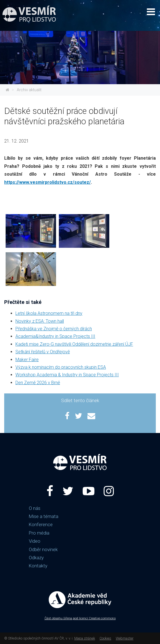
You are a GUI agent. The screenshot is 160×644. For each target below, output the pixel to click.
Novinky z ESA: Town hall (40, 321)
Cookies (105, 638)
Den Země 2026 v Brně (38, 383)
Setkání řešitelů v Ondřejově (43, 352)
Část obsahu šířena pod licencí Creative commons (80, 618)
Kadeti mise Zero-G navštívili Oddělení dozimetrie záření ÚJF (74, 344)
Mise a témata (44, 516)
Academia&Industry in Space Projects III (55, 336)
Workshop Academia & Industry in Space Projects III (67, 375)
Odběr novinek (43, 549)
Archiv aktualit (29, 90)
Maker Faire (27, 360)
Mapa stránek (85, 638)
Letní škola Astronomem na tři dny (49, 313)
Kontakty (38, 566)
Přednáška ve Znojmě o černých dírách (54, 329)
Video (35, 541)
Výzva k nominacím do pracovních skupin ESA (61, 367)
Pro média (39, 533)
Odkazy (36, 558)
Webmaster (125, 638)
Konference (41, 524)
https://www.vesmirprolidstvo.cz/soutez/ (47, 182)
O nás (35, 508)
